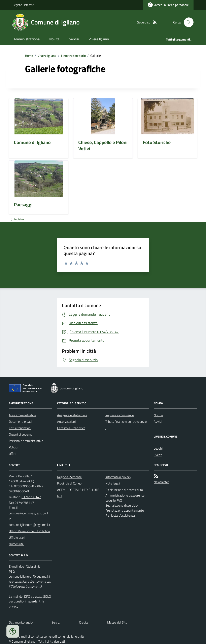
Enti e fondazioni (20, 428)
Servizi (74, 39)
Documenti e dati (20, 422)
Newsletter (161, 482)
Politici (13, 447)
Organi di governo (21, 434)
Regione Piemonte (23, 5)
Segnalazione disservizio (122, 505)
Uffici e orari (17, 537)
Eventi (158, 455)
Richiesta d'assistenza (120, 515)
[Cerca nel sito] (187, 22)
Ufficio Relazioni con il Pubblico (29, 531)
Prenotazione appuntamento (125, 510)
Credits (84, 622)
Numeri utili (16, 544)
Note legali (113, 483)
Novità (54, 39)
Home (29, 56)
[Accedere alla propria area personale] (168, 5)
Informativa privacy (118, 477)
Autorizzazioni (66, 422)
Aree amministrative (22, 415)
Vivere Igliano (99, 39)
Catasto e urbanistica (71, 428)
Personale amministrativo (26, 441)
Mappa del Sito (117, 622)
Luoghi (158, 448)
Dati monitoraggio (21, 622)
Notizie (158, 415)
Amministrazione (27, 39)
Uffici (12, 454)
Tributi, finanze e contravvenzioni (127, 425)
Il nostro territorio (73, 56)
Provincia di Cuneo (69, 483)
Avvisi (158, 422)
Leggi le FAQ (114, 500)
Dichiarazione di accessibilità (124, 490)
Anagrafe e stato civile (72, 415)
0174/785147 (31, 497)
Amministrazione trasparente (125, 495)
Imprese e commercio (120, 415)
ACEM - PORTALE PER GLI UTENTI (78, 493)
